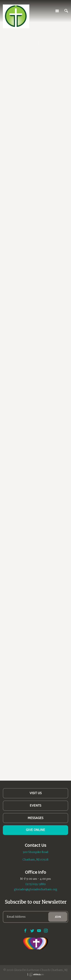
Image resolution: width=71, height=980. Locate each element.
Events (35, 805)
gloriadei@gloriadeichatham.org (36, 890)
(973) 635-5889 (36, 884)
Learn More (17, 73)
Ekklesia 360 (36, 975)
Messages (35, 818)
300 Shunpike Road (35, 852)
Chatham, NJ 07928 (35, 860)
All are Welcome (21, 43)
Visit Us (36, 793)
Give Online (35, 830)
